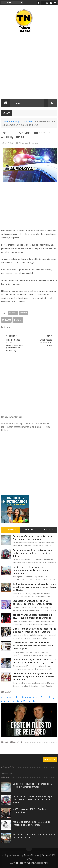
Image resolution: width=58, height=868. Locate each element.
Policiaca (28, 121)
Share (18, 320)
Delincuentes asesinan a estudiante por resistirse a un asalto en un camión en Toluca (33, 553)
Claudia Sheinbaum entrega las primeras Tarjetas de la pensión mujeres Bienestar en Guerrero (34, 677)
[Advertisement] (29, 66)
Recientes (29, 530)
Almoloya (16, 121)
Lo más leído (10, 530)
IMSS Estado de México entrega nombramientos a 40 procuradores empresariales (30, 570)
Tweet (6, 320)
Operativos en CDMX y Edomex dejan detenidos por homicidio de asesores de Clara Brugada (33, 646)
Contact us (50, 760)
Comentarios (48, 530)
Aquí (46, 863)
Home (5, 121)
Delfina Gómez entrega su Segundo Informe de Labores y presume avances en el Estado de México (35, 587)
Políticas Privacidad (24, 863)
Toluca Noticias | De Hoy (36, 855)
